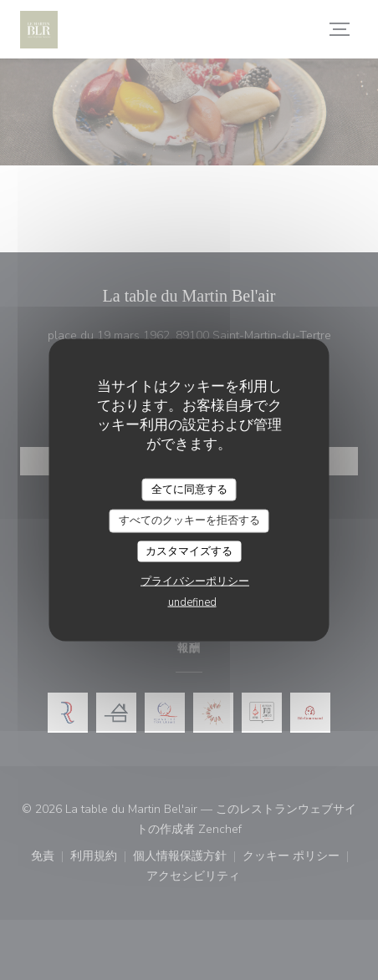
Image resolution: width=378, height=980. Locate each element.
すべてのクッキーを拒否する (189, 520)
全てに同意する (189, 489)
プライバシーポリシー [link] (195, 581)
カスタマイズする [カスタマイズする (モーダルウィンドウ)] (189, 551)
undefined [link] (192, 602)
